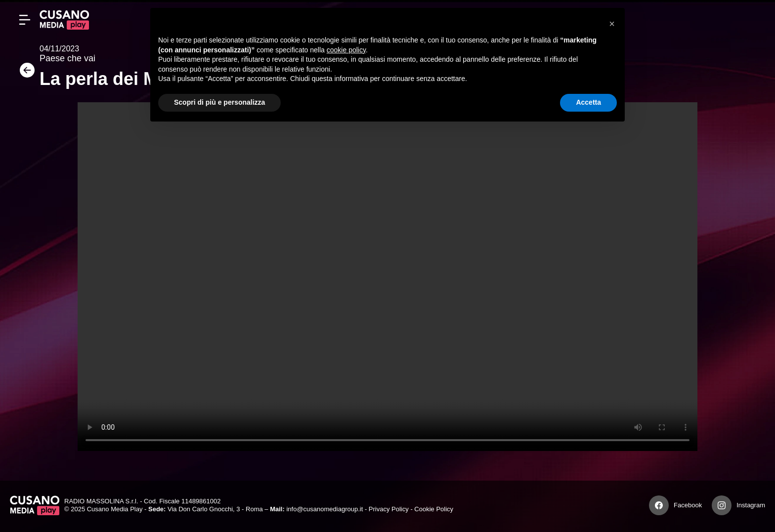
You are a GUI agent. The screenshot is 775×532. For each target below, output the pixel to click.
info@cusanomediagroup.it (324, 509)
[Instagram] (722, 505)
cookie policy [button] (346, 50)
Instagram (751, 505)
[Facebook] (659, 505)
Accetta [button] (588, 102)
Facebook (688, 505)
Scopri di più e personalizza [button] (219, 102)
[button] (612, 24)
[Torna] (25, 73)
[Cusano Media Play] (64, 20)
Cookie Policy (434, 509)
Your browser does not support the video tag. (387, 277)
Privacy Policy (389, 509)
